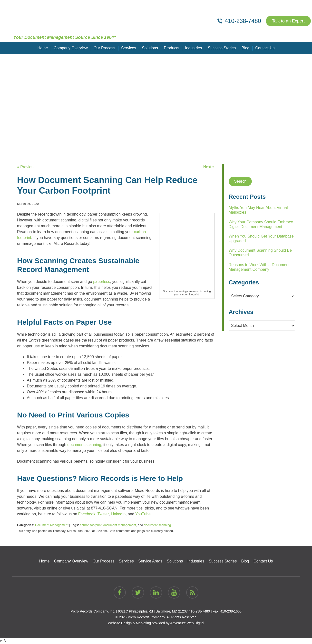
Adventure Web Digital (187, 623)
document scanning (84, 445)
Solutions (150, 48)
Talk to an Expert (288, 21)
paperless (102, 282)
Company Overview (71, 48)
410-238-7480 (199, 611)
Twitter (103, 514)
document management (120, 525)
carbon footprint (91, 525)
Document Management (52, 525)
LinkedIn (118, 514)
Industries (193, 48)
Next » (209, 167)
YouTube (143, 514)
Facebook (87, 514)
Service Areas (150, 561)
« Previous (26, 167)
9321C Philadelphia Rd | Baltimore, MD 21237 (153, 611)
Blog (245, 48)
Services (129, 48)
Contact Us (265, 48)
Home (43, 48)
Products (171, 48)
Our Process (104, 48)
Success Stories (222, 48)
